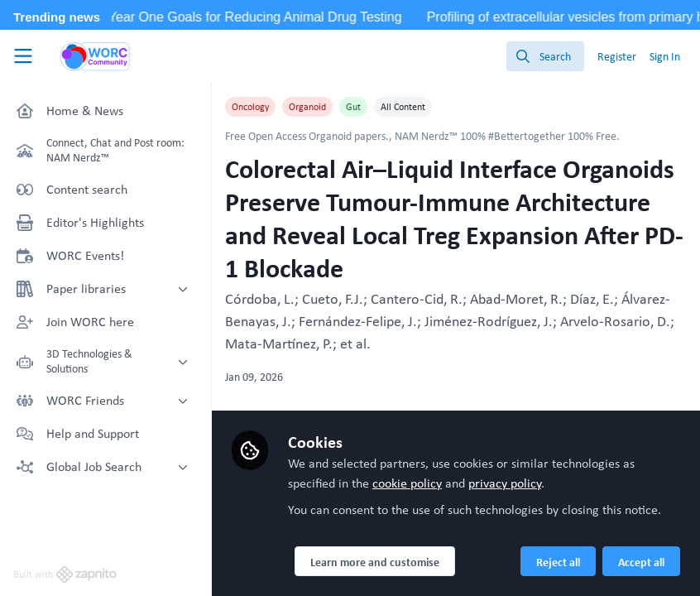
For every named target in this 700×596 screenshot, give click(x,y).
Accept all (641, 562)
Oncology (250, 107)
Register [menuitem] (617, 56)
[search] (545, 56)
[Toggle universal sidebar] (23, 56)
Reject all (558, 562)
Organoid (307, 107)
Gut (353, 107)
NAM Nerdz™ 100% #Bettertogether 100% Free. (507, 136)
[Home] (95, 56)
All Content (403, 107)
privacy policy (505, 483)
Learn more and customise (375, 562)
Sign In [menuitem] (665, 56)
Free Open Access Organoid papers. (307, 136)
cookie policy (407, 483)
